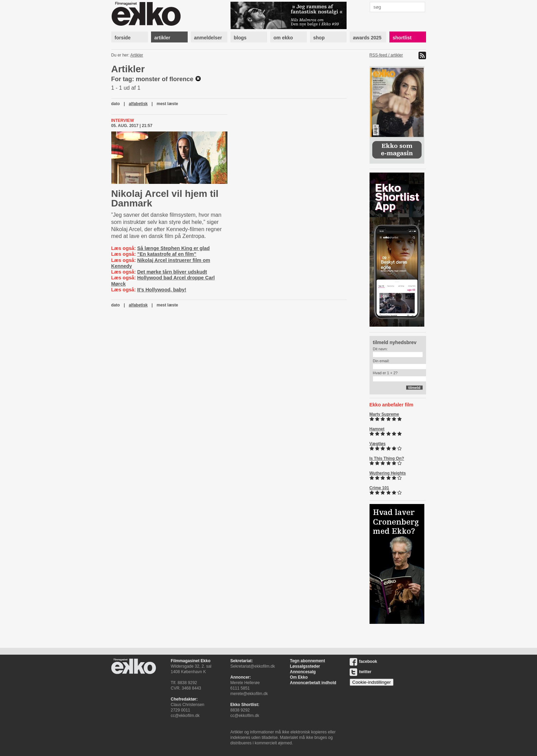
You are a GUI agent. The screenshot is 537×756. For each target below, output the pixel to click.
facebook (364, 661)
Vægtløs (378, 444)
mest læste (167, 104)
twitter (361, 672)
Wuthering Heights (388, 473)
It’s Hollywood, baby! (161, 290)
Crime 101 (379, 488)
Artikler (137, 55)
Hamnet (377, 429)
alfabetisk (138, 104)
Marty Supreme (384, 414)
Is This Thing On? (387, 458)
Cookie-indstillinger (372, 682)
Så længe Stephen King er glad (173, 248)
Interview (123, 121)
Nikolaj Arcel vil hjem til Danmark (165, 198)
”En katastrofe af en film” (167, 254)
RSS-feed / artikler (386, 55)
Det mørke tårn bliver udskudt (172, 272)
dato (116, 104)
